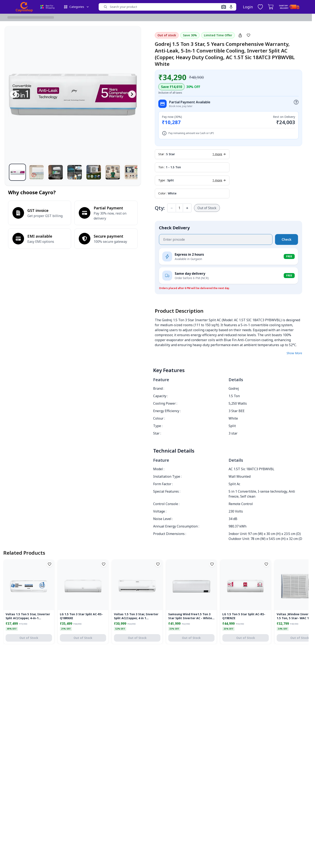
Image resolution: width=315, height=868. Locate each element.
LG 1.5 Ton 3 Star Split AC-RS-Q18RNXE (81, 616)
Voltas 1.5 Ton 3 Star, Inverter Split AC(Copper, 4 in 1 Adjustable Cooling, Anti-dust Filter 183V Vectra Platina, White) (136, 616)
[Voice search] (231, 7)
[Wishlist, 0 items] (260, 7)
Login (248, 7)
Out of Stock (207, 208)
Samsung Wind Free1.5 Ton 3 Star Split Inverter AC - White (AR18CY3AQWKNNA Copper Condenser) (190, 616)
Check (287, 239)
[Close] (300, 816)
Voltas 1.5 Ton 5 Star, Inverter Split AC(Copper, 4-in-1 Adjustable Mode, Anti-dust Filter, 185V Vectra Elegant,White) (28, 616)
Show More (294, 353)
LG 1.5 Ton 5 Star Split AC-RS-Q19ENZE (244, 616)
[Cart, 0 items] (271, 7)
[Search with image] (224, 7)
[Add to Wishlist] (248, 35)
